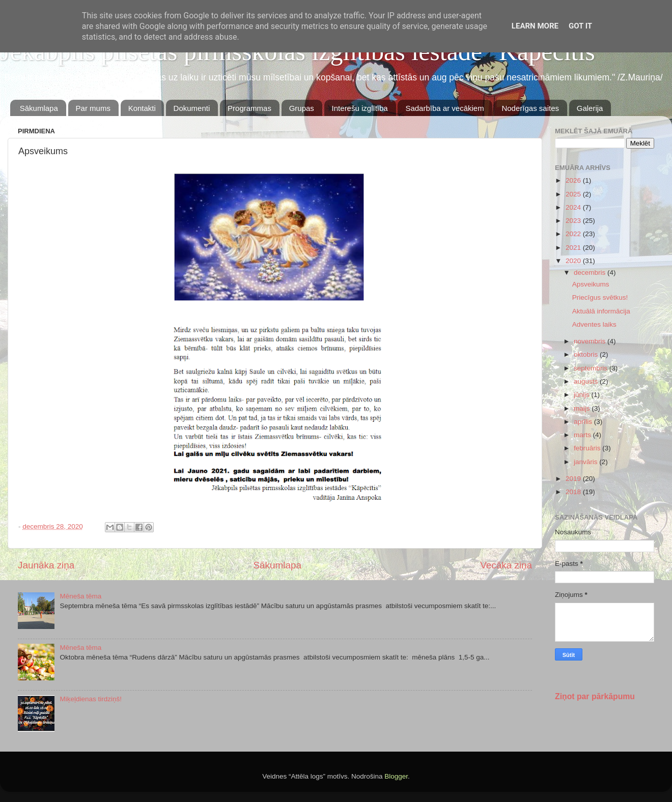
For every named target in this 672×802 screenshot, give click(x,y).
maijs (583, 408)
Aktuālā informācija (601, 311)
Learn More (535, 26)
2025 (574, 194)
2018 (574, 492)
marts (583, 435)
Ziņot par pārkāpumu (595, 696)
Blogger (396, 776)
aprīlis (584, 422)
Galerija (590, 108)
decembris (591, 273)
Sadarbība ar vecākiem (444, 108)
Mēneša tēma (80, 596)
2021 (574, 248)
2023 (574, 221)
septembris (592, 368)
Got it (580, 26)
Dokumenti (192, 108)
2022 (574, 234)
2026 (574, 180)
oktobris (587, 354)
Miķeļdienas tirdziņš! (91, 699)
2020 (574, 261)
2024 (574, 207)
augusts (587, 381)
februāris (588, 448)
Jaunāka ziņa (46, 565)
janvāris (586, 462)
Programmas (249, 108)
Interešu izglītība (360, 108)
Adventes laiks (594, 324)
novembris (591, 341)
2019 (574, 479)
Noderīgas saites (530, 108)
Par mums (93, 108)
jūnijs (583, 395)
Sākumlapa (39, 108)
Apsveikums (591, 284)
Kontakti (142, 108)
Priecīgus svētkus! (600, 297)
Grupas (302, 108)
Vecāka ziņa (506, 565)
